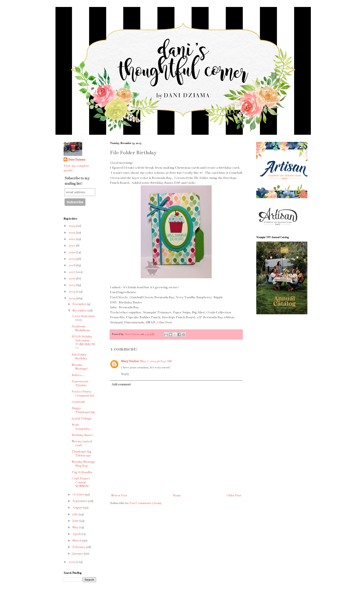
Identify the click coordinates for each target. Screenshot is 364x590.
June (76, 521)
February (79, 547)
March (77, 541)
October (79, 495)
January (78, 554)
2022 (72, 239)
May (76, 527)
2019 (72, 259)
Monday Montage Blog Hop (83, 464)
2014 (72, 292)
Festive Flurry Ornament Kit (83, 394)
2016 (72, 279)
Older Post (234, 495)
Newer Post (119, 495)
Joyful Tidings (82, 419)
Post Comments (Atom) (145, 503)
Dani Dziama (133, 334)
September (80, 501)
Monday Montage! (80, 367)
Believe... (78, 375)
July (76, 514)
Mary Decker (130, 361)
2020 (72, 252)
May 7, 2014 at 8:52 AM (156, 361)
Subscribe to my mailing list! (77, 181)
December (80, 304)
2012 (72, 562)
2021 (72, 246)
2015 (72, 285)
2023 (72, 233)
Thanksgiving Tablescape (81, 454)
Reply (125, 374)
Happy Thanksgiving (83, 410)
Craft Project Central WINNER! (81, 482)
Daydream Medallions (81, 328)
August (78, 508)
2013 (72, 298)
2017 (72, 272)
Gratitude (78, 402)
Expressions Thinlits (80, 383)
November (80, 311)
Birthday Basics (82, 435)
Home (177, 495)
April (76, 534)
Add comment (121, 384)
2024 (72, 226)
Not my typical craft (82, 443)
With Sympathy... (82, 427)
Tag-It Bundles (82, 472)
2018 (72, 265)
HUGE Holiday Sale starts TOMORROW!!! (84, 342)
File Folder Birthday (79, 357)
